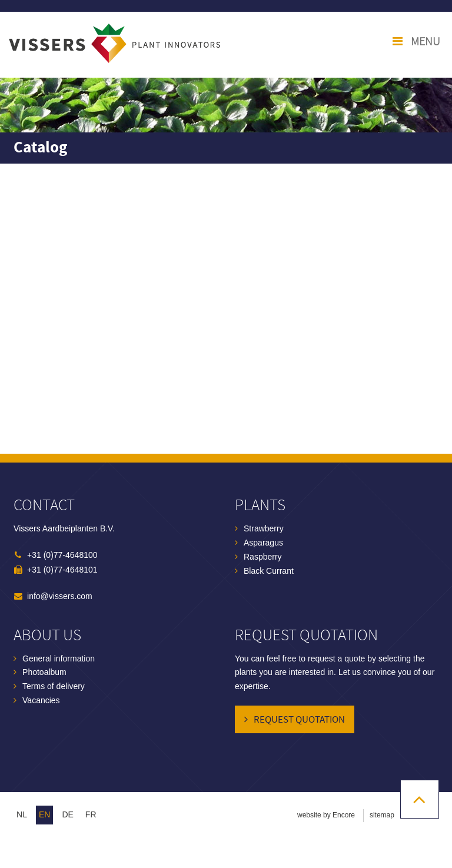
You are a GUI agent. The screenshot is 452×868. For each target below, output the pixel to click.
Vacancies (41, 700)
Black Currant (269, 571)
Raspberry (263, 557)
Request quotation (299, 720)
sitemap (382, 815)
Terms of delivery (54, 686)
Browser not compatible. (226, 309)
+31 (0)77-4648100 (62, 555)
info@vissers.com (60, 596)
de (67, 814)
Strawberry (264, 528)
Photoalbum (44, 672)
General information (59, 659)
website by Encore (326, 815)
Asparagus (263, 543)
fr (91, 814)
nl (22, 814)
